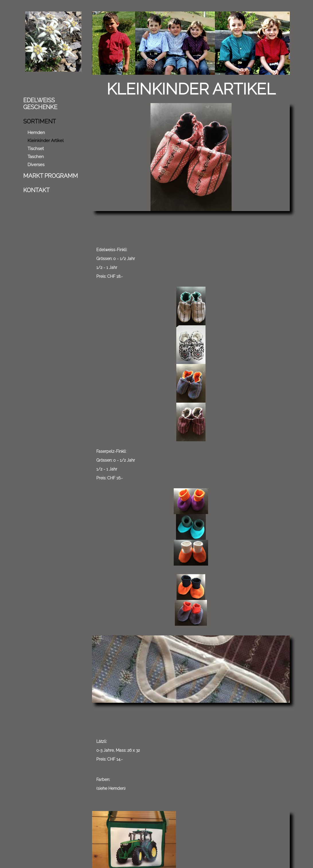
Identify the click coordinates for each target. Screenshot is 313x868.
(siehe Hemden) (198, 363)
